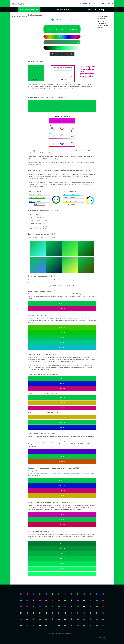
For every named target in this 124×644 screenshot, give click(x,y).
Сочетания (101, 30)
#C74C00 (62, 461)
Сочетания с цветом (29, 10)
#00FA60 (62, 569)
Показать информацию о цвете (62, 54)
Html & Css (63, 10)
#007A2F (62, 544)
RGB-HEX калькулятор (106, 4)
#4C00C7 (62, 451)
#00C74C (62, 559)
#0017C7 (62, 384)
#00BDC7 (62, 348)
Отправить (63, 79)
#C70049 (62, 525)
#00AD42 (62, 554)
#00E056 (62, 564)
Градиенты (101, 28)
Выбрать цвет (102, 21)
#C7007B (62, 308)
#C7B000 (62, 403)
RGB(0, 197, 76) (36, 151)
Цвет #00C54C (102, 23)
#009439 (62, 549)
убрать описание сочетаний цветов (64, 286)
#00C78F (62, 343)
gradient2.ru (53, 238)
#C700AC (62, 515)
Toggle (50, 286)
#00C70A (62, 332)
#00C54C (62, 303)
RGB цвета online (40, 205)
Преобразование (103, 26)
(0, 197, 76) (75, 85)
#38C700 (62, 327)
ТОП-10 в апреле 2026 (96, 10)
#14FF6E (62, 574)
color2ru (18, 4)
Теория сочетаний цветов (88, 4)
